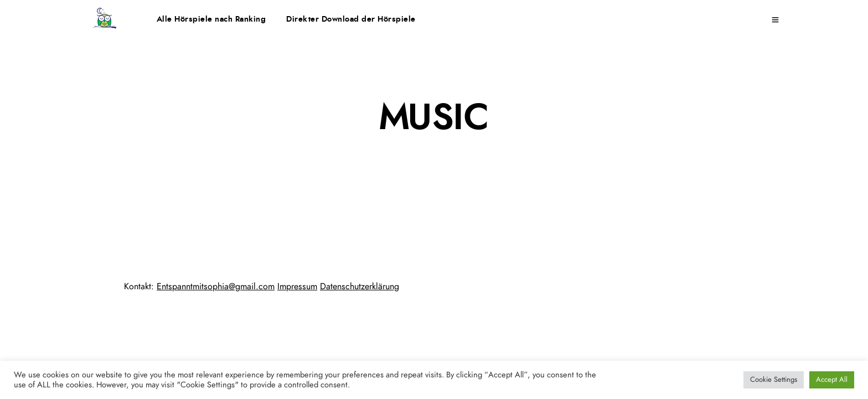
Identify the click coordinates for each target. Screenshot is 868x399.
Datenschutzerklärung (360, 287)
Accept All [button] (832, 380)
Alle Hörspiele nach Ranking (211, 19)
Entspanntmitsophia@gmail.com (216, 287)
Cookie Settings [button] (774, 380)
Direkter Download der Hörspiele (351, 19)
